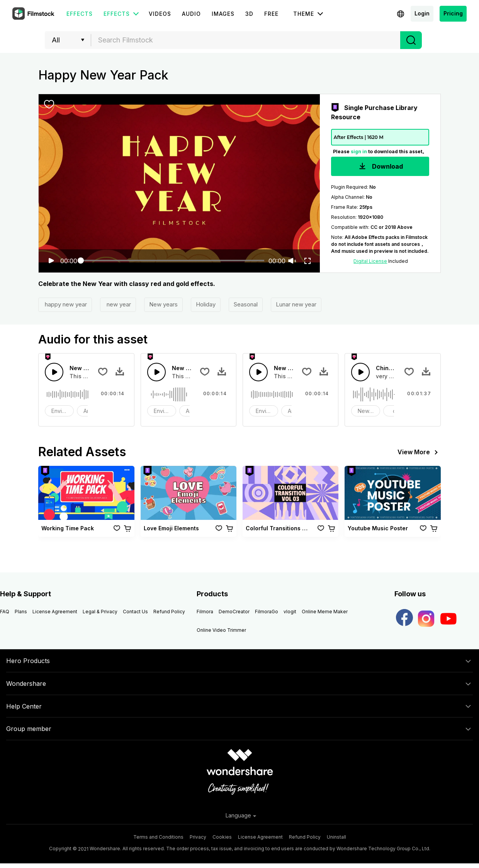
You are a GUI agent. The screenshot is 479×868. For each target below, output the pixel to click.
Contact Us (135, 612)
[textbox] (246, 40)
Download (380, 167)
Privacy (198, 837)
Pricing (453, 13)
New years (163, 304)
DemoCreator (234, 612)
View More (419, 452)
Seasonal (246, 304)
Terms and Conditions (158, 837)
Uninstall (336, 837)
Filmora (205, 612)
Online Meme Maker (325, 612)
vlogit (290, 612)
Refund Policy (169, 612)
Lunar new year (296, 304)
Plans (21, 612)
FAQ (5, 612)
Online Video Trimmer (221, 630)
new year (118, 304)
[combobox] (246, 40)
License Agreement (55, 612)
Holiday (206, 304)
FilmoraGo (267, 612)
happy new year (65, 304)
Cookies (222, 837)
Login (422, 13)
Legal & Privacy (100, 612)
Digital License (370, 261)
